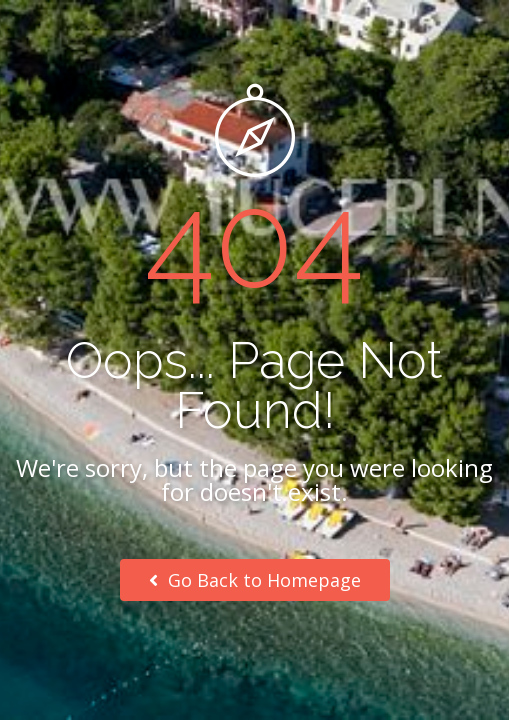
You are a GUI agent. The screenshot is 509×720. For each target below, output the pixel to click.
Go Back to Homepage (255, 580)
